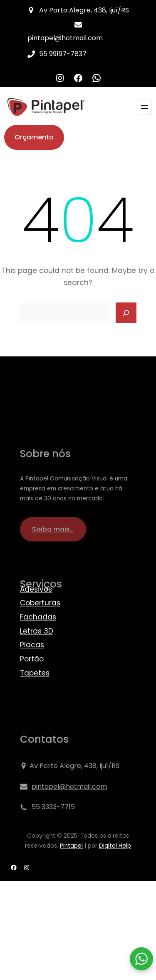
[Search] (126, 313)
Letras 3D (37, 660)
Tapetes (35, 702)
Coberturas (40, 632)
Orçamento (34, 137)
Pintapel (71, 846)
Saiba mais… (53, 563)
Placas (32, 674)
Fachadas (38, 646)
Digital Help (115, 846)
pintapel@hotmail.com (65, 38)
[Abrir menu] (144, 107)
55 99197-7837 (63, 54)
